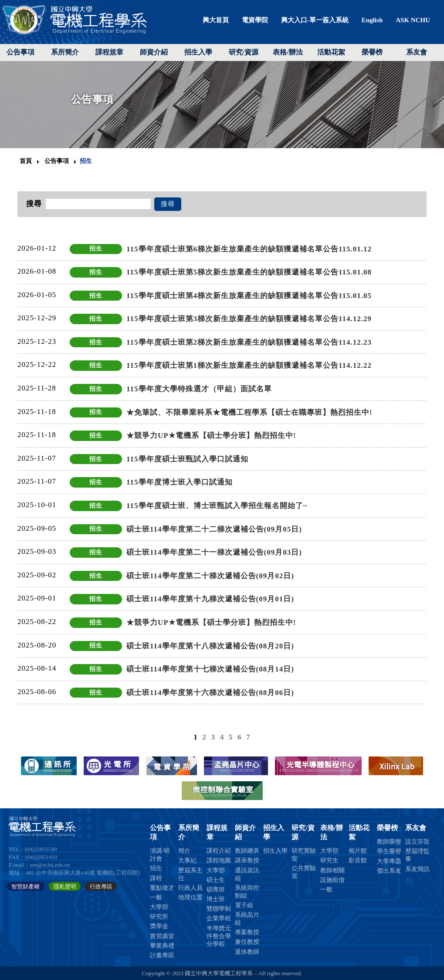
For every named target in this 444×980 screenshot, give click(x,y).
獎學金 (159, 926)
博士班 (216, 899)
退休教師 (247, 952)
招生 (156, 868)
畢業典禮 (162, 946)
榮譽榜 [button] (372, 52)
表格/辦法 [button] (288, 52)
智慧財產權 (25, 886)
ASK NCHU (413, 20)
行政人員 (190, 888)
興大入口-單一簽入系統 (315, 20)
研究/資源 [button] (244, 52)
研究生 (329, 860)
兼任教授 (247, 942)
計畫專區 (162, 955)
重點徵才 (162, 888)
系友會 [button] (417, 52)
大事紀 (187, 860)
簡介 (184, 851)
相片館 (358, 851)
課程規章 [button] (109, 52)
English (372, 20)
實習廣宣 (162, 936)
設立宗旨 (417, 842)
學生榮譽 (389, 851)
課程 (156, 878)
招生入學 (198, 52)
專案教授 (247, 932)
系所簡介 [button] (65, 52)
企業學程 (219, 918)
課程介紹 (219, 851)
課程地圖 (219, 860)
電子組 (244, 905)
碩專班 (216, 890)
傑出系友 (389, 871)
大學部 (159, 907)
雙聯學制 (219, 909)
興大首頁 (216, 20)
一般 (156, 897)
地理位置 (190, 897)
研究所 (159, 917)
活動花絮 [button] (331, 52)
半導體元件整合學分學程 (219, 936)
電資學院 (255, 20)
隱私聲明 (65, 886)
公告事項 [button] (20, 52)
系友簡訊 (417, 869)
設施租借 (332, 880)
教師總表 (247, 851)
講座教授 (247, 860)
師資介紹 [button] (154, 52)
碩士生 (216, 880)
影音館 (358, 860)
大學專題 (389, 861)
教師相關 (332, 870)
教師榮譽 (389, 842)
